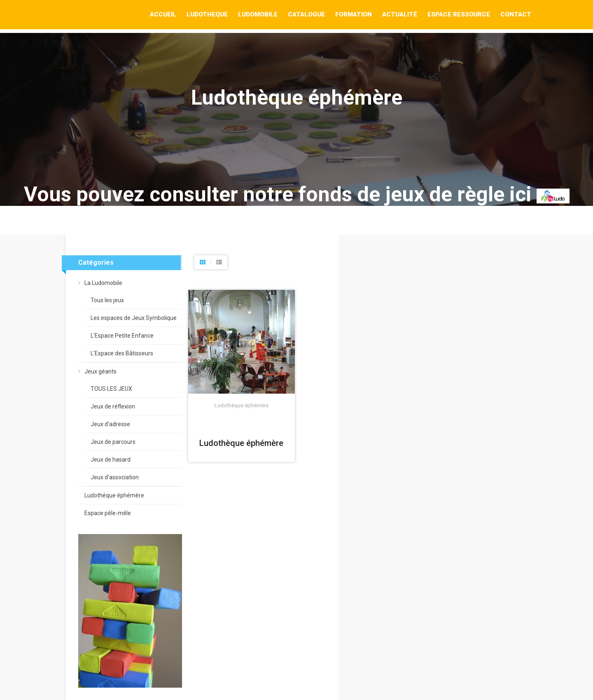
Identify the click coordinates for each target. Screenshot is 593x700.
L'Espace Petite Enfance (122, 336)
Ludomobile (258, 14)
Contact (516, 14)
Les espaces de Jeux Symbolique (134, 318)
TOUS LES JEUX (111, 389)
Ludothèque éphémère (241, 443)
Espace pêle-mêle (108, 513)
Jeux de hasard (111, 460)
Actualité (400, 14)
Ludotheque (207, 14)
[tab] (203, 262)
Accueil (163, 14)
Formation (354, 14)
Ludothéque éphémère (114, 495)
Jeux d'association (115, 477)
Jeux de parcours (113, 442)
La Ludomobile (103, 283)
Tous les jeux (107, 300)
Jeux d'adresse (110, 424)
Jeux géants (100, 371)
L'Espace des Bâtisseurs (122, 353)
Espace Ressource (459, 14)
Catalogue (306, 14)
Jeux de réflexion (113, 406)
